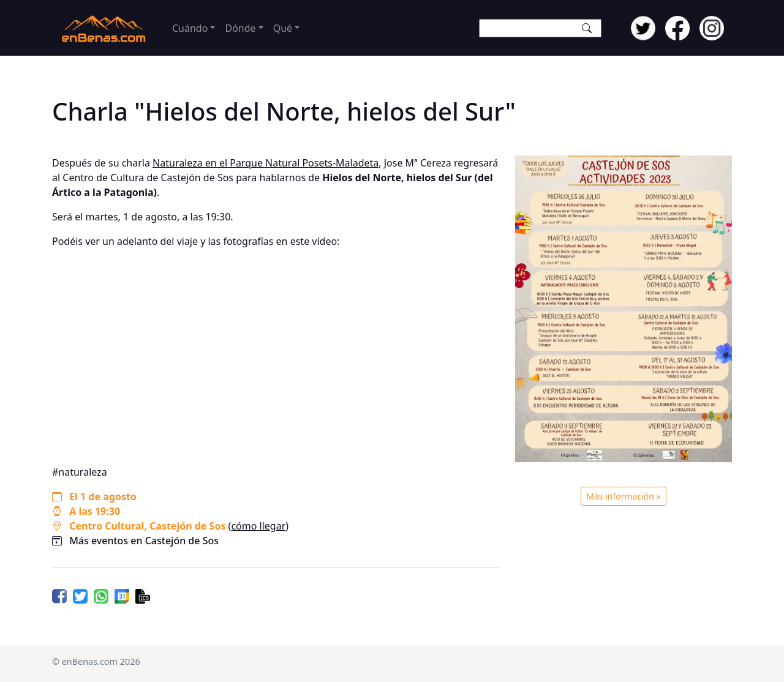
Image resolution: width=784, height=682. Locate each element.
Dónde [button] (240, 28)
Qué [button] (283, 28)
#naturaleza (80, 472)
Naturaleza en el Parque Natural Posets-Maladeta (266, 163)
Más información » (623, 496)
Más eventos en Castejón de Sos (144, 541)
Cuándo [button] (190, 28)
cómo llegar (258, 526)
